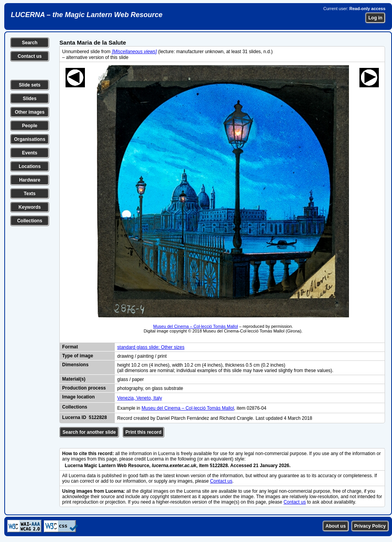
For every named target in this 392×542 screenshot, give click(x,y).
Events (30, 153)
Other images (30, 112)
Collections (30, 221)
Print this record (144, 432)
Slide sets (29, 85)
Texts (29, 194)
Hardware (30, 180)
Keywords (30, 207)
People (30, 126)
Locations (30, 166)
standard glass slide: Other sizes (151, 347)
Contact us (29, 56)
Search (29, 43)
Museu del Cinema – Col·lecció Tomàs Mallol (196, 326)
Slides (30, 99)
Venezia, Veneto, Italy (139, 398)
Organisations (30, 139)
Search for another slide (89, 432)
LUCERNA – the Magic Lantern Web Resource (87, 15)
